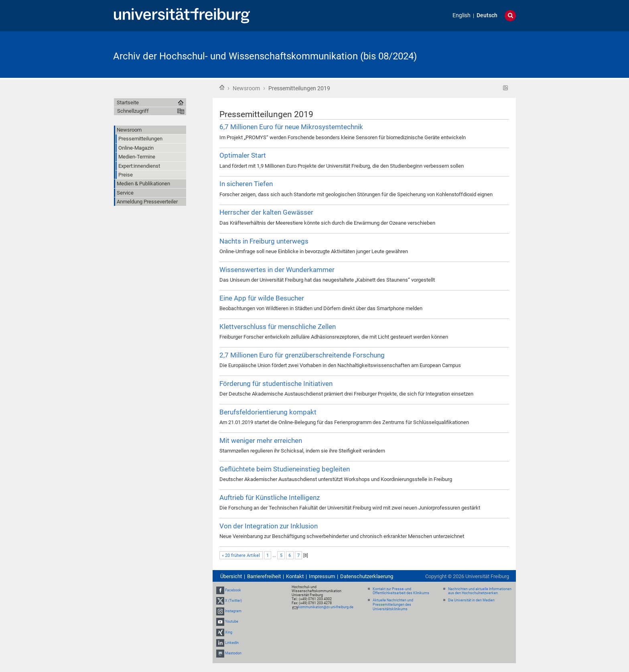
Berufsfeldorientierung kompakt (268, 412)
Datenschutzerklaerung (367, 576)
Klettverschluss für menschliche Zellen (278, 327)
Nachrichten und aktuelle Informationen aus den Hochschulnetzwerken (480, 591)
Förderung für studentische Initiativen (276, 384)
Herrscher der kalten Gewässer (266, 212)
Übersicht (231, 576)
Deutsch (487, 15)
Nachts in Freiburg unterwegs (264, 241)
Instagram (233, 611)
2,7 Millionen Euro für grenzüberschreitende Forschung (302, 355)
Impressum (322, 576)
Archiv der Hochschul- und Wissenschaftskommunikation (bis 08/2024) (265, 56)
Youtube (232, 621)
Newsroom (246, 88)
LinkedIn (232, 643)
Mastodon (233, 653)
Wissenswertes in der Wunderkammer (277, 270)
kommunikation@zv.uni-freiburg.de (326, 607)
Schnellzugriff (133, 111)
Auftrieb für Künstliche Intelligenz (270, 497)
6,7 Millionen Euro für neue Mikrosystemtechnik (291, 127)
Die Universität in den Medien (471, 600)
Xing (229, 632)
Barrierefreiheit (264, 576)
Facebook (233, 590)
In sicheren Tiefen (246, 184)
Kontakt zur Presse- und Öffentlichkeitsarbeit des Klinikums (401, 591)
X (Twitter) (233, 601)
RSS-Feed (506, 88)
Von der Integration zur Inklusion (269, 526)
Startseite (222, 87)
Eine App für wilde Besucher (262, 298)
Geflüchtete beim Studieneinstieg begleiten (285, 469)
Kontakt (295, 576)
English (462, 15)
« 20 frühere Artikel (241, 555)
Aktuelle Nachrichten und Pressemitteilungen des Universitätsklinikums (393, 605)
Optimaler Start (243, 155)
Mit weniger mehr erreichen (261, 441)
